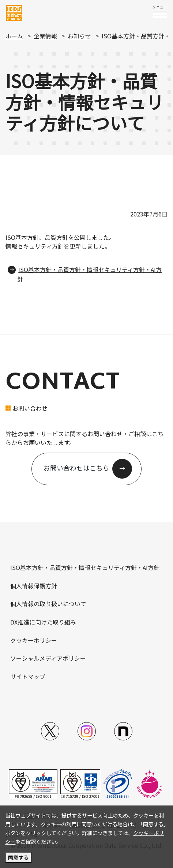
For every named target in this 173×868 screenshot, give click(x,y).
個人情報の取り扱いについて (48, 604)
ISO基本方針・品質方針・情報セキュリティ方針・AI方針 (85, 567)
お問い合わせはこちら (76, 468)
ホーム (14, 36)
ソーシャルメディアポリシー (48, 658)
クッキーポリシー (34, 640)
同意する (18, 857)
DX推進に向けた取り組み (43, 622)
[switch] (160, 14)
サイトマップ (28, 676)
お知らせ (79, 36)
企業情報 (45, 36)
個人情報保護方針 (34, 586)
